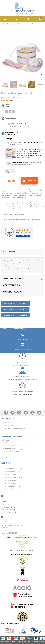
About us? (6, 440)
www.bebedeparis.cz (13, 486)
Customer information (11, 452)
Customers (6, 457)
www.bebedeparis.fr (12, 472)
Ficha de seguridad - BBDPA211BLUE (15, 304)
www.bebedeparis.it (12, 480)
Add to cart (29, 181)
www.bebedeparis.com (14, 469)
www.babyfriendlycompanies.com (22, 555)
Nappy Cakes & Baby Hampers (14, 428)
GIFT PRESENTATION (22, 285)
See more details (23, 157)
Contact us (6, 454)
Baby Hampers (8, 422)
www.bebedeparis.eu (13, 483)
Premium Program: (27, 143)
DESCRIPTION (22, 252)
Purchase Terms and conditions (14, 446)
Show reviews (23, 236)
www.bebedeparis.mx (13, 489)
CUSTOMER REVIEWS (22, 292)
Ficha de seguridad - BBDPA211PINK (15, 309)
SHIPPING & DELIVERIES (22, 278)
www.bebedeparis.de (13, 475)
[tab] (22, 252)
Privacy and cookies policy (12, 449)
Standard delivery (9, 443)
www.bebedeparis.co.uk (14, 477)
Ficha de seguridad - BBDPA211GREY (16, 315)
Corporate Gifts (8, 431)
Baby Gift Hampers (9, 425)
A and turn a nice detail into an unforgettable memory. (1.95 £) (26, 164)
